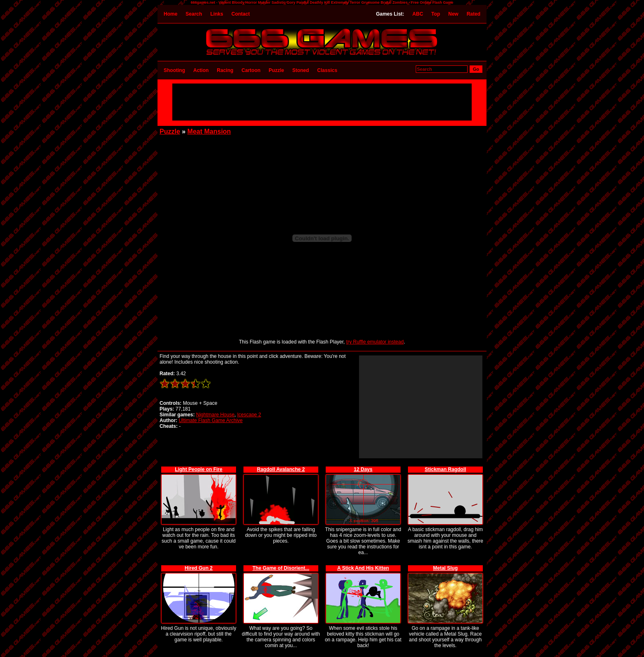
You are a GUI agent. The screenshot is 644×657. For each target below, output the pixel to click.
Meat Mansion (209, 131)
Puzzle (276, 70)
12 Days (363, 469)
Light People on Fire (198, 469)
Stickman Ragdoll (446, 469)
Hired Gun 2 (199, 568)
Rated (474, 14)
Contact (241, 14)
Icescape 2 (249, 415)
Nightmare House (215, 415)
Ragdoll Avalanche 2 (281, 469)
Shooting (174, 70)
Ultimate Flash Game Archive (211, 420)
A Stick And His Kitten (363, 568)
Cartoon (251, 70)
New (453, 14)
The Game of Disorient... (281, 568)
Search (194, 14)
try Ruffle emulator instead (375, 342)
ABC (418, 14)
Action (201, 70)
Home (170, 14)
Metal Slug (445, 568)
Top (436, 14)
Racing (225, 70)
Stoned (301, 70)
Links (217, 14)
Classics (327, 70)
